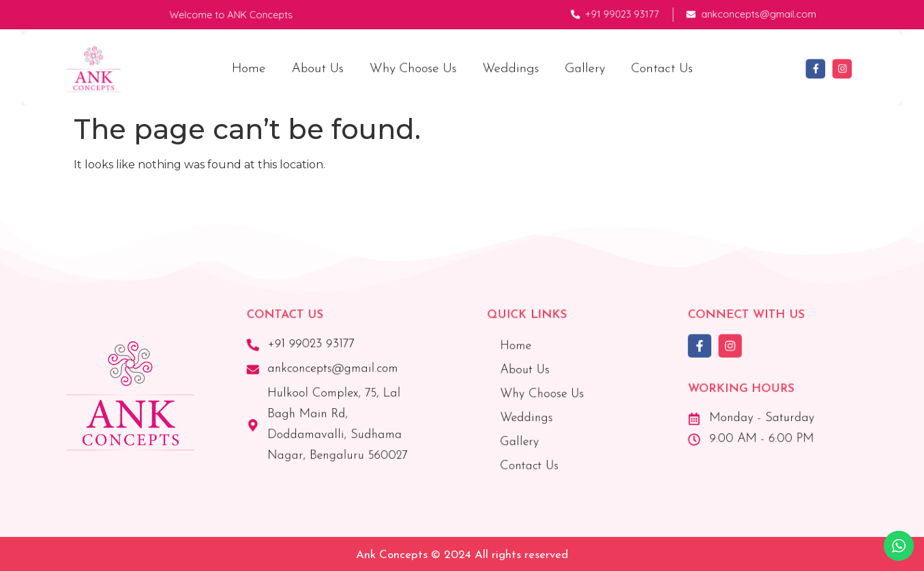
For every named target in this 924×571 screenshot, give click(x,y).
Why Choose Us (416, 68)
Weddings (507, 68)
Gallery (577, 68)
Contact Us (649, 68)
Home (262, 68)
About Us (326, 68)
